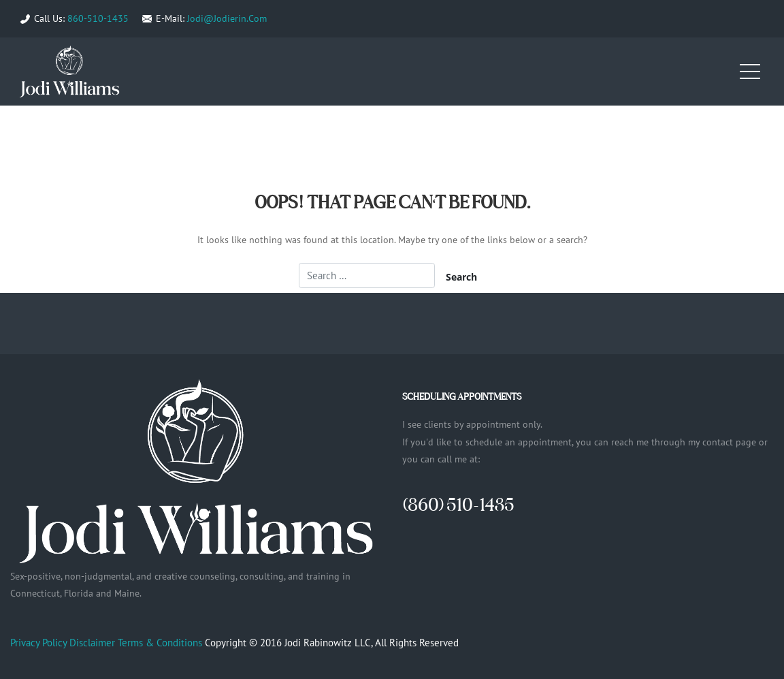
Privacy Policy (38, 643)
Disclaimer (92, 643)
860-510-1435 (98, 18)
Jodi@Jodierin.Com (227, 18)
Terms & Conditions (160, 643)
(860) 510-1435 (458, 504)
